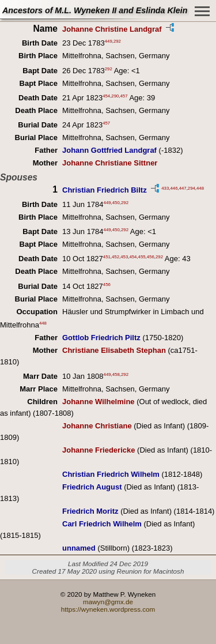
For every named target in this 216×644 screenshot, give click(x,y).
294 (192, 188)
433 (165, 188)
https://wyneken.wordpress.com (108, 609)
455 (142, 257)
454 (106, 96)
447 (183, 188)
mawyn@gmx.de (108, 602)
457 (124, 96)
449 (109, 41)
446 (174, 188)
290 (115, 96)
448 (200, 188)
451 (107, 257)
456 (151, 257)
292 (117, 41)
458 (116, 374)
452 (115, 257)
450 (116, 202)
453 (124, 257)
